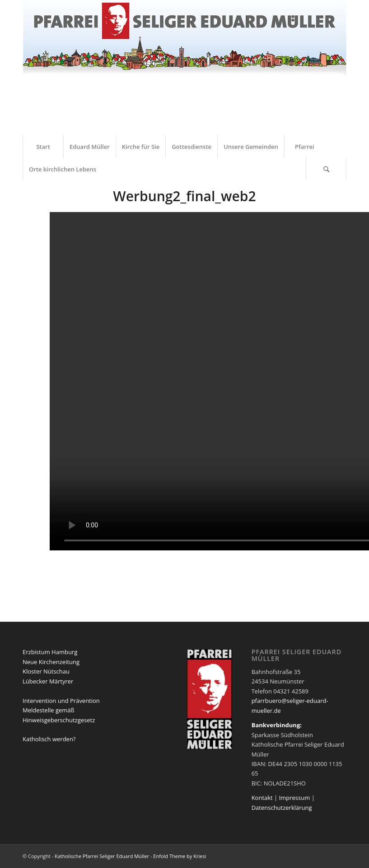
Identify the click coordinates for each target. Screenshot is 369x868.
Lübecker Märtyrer (48, 681)
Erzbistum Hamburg (50, 652)
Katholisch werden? (49, 739)
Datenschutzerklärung (282, 808)
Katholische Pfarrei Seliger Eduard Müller (102, 856)
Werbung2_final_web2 (184, 196)
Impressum (295, 798)
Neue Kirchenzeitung (51, 662)
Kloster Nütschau (46, 671)
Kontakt (262, 798)
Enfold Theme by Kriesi (180, 856)
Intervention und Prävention (61, 701)
